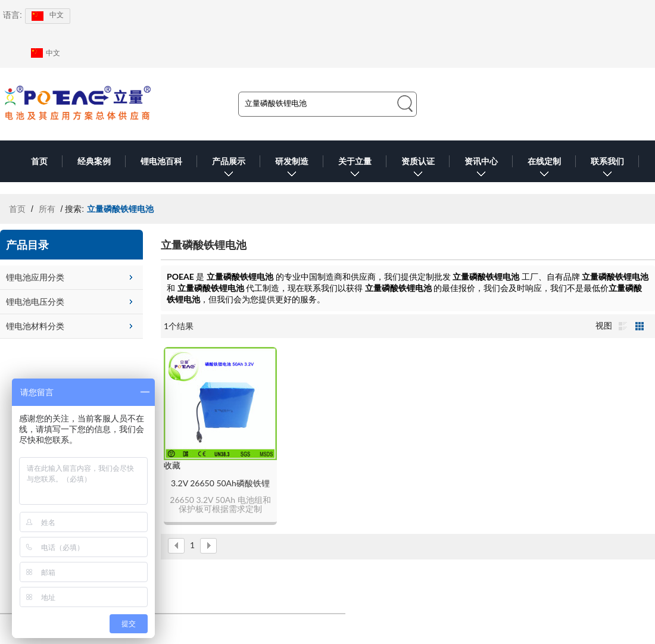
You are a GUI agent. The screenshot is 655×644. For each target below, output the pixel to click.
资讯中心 (481, 169)
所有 (47, 209)
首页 (39, 161)
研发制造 (292, 169)
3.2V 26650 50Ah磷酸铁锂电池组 (220, 484)
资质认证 (418, 169)
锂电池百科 (161, 161)
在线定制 (544, 169)
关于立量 (355, 169)
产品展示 (229, 169)
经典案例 (94, 161)
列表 (623, 326)
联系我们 (607, 169)
